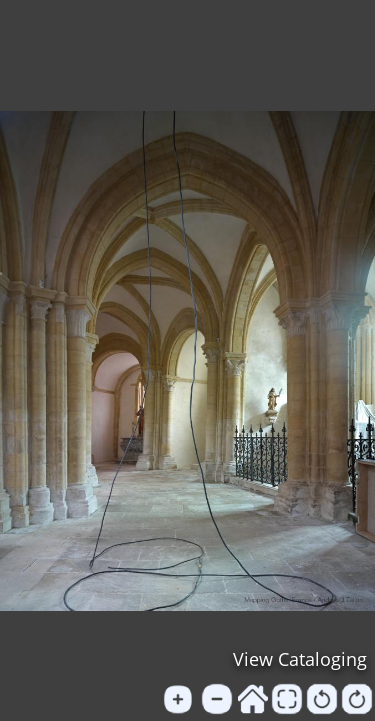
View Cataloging (300, 659)
